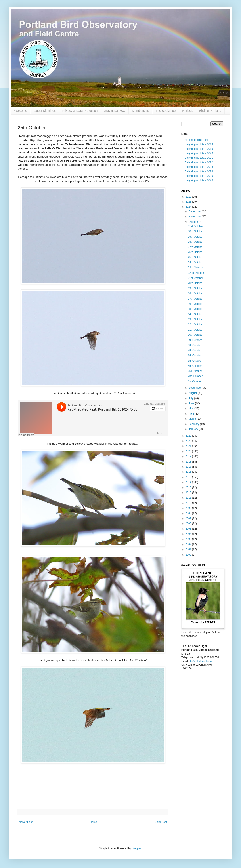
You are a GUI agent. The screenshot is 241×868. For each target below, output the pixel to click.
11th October (196, 330)
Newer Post (26, 822)
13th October (196, 319)
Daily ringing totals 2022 (199, 162)
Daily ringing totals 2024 (199, 171)
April (192, 414)
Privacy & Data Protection (80, 111)
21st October (196, 278)
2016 (189, 472)
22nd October (196, 273)
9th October (195, 340)
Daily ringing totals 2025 (199, 176)
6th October (195, 356)
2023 (189, 436)
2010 (189, 503)
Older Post (161, 822)
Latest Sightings (45, 111)
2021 (189, 446)
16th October (196, 304)
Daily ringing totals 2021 (199, 158)
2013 (189, 487)
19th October (196, 288)
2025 (189, 202)
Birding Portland (210, 111)
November (195, 217)
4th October (195, 366)
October (194, 222)
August (193, 393)
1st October (195, 381)
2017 (189, 467)
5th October (195, 361)
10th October (196, 335)
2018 (189, 462)
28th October (196, 242)
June (192, 403)
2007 (189, 518)
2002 (189, 544)
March (193, 419)
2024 (189, 207)
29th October (196, 237)
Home (94, 822)
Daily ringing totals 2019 (199, 149)
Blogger (136, 848)
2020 (189, 451)
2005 (189, 529)
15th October (196, 309)
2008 (189, 513)
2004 (189, 534)
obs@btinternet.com (201, 661)
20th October (196, 283)
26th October (196, 252)
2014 (189, 482)
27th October (196, 247)
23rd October (196, 268)
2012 (189, 493)
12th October (196, 324)
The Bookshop (166, 111)
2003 (189, 539)
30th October (196, 231)
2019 (189, 456)
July (191, 398)
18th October (196, 293)
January (194, 429)
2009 (189, 508)
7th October (195, 350)
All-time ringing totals (197, 140)
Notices (187, 111)
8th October (195, 345)
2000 (189, 555)
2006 (189, 523)
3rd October (195, 371)
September (195, 388)
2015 (189, 477)
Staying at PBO (115, 111)
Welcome (21, 111)
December (195, 211)
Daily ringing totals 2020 (199, 153)
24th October (196, 263)
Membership (141, 111)
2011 (189, 498)
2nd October (195, 376)
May (191, 409)
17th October (196, 299)
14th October (196, 314)
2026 (189, 197)
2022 (189, 441)
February (194, 424)
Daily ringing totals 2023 (199, 167)
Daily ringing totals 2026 (199, 180)
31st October (196, 226)
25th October (196, 257)
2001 (189, 549)
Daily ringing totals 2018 (199, 144)
